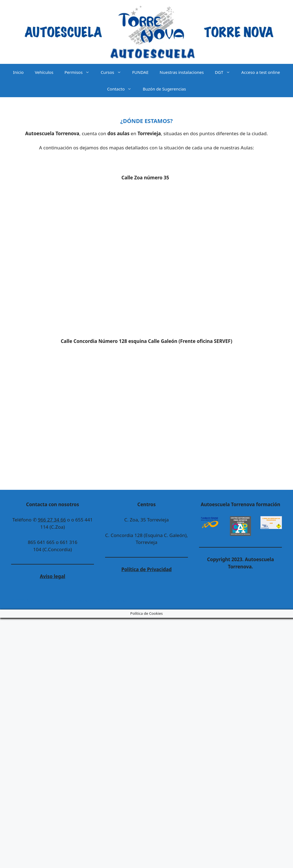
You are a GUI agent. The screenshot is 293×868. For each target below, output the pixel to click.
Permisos (80, 72)
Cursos (114, 72)
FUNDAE (141, 72)
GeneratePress (112, 600)
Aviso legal (52, 576)
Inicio (18, 72)
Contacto (122, 89)
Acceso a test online (261, 72)
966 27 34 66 (52, 520)
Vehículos (44, 72)
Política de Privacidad (146, 569)
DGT (225, 72)
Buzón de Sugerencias (164, 89)
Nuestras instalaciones (182, 72)
